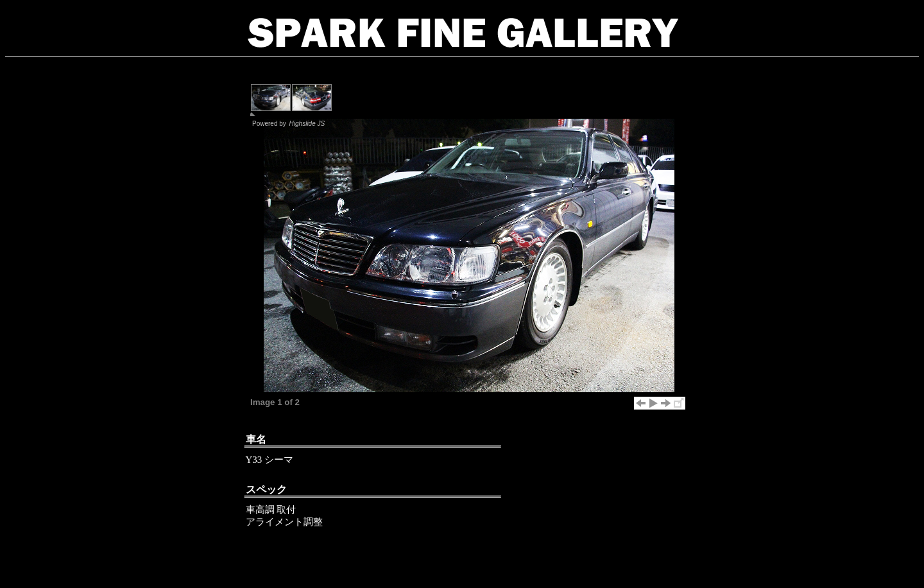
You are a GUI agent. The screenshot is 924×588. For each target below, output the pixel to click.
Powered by (289, 124)
